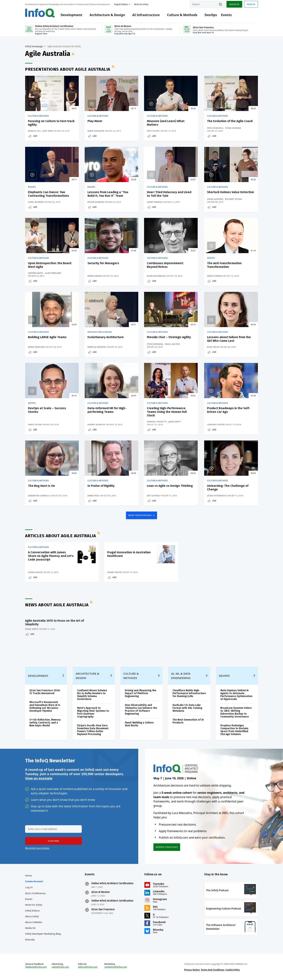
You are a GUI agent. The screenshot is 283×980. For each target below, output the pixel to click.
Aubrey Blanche (96, 424)
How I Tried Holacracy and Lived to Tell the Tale (169, 194)
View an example (39, 778)
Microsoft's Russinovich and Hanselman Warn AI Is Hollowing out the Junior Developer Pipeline (45, 707)
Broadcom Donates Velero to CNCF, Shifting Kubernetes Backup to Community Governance (236, 712)
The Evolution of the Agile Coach (230, 121)
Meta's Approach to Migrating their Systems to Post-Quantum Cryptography (93, 712)
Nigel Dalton (172, 344)
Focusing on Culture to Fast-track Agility (51, 123)
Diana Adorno (215, 199)
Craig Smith (32, 629)
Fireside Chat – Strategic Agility (169, 337)
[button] (53, 841)
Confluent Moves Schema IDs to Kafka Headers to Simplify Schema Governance (92, 695)
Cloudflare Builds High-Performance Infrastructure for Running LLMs (189, 693)
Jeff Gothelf (154, 496)
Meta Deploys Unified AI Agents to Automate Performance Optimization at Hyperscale (236, 695)
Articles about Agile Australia (60, 536)
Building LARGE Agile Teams (47, 337)
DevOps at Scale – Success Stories (47, 410)
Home (28, 875)
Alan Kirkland (53, 273)
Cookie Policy (233, 970)
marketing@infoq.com (116, 967)
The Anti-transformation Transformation (224, 265)
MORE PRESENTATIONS (140, 515)
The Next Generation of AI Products (188, 721)
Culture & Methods (182, 15)
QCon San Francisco (103, 909)
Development (71, 15)
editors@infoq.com (88, 967)
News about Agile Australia (57, 605)
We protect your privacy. (37, 848)
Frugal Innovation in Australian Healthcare (129, 554)
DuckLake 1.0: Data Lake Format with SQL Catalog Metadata (187, 708)
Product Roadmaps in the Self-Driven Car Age (229, 410)
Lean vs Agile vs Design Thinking (170, 486)
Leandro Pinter (216, 424)
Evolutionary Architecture (106, 337)
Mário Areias (95, 276)
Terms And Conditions (213, 970)
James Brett (175, 422)
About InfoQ (32, 916)
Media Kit (30, 928)
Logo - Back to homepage (40, 13)
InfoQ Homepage (34, 46)
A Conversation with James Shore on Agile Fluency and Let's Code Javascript (51, 556)
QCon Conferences (35, 893)
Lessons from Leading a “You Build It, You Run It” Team (108, 194)
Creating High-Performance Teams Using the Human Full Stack (167, 412)
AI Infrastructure (146, 15)
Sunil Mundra (36, 202)
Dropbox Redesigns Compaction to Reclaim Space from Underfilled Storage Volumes (234, 730)
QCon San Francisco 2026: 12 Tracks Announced (45, 692)
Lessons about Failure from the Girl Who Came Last (229, 339)
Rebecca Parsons (97, 347)
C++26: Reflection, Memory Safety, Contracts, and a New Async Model (45, 723)
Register (234, 4)
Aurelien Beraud (156, 276)
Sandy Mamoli (155, 202)
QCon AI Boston (101, 892)
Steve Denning (155, 344)
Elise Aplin (213, 347)
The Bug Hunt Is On (42, 486)
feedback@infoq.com (36, 967)
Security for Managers (103, 263)
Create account (34, 881)
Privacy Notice (192, 970)
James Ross (93, 496)
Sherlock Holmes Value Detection (231, 192)
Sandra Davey (36, 273)
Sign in (251, 4)
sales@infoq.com (60, 967)
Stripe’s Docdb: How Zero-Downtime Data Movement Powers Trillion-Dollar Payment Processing (93, 730)
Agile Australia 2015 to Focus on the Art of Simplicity (55, 622)
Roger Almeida (96, 202)
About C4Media (34, 922)
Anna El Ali (34, 131)
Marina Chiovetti (157, 422)
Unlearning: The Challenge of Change (228, 488)
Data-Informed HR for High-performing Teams (107, 410)
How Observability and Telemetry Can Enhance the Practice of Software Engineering (141, 709)
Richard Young (234, 199)
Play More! (95, 121)
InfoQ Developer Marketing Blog (43, 934)
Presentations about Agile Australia (68, 69)
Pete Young (153, 131)
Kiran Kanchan (36, 347)
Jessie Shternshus (217, 496)
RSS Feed (73, 54)
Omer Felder (35, 424)
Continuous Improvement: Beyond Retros (165, 265)
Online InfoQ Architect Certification (112, 883)
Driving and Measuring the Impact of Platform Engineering (141, 693)
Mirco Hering (215, 276)
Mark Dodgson (96, 131)
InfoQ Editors (32, 911)
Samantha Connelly (39, 496)
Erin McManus (215, 128)
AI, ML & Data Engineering (181, 676)
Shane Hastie (35, 572)
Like (35, 136)
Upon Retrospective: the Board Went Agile (50, 265)
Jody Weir (48, 131)
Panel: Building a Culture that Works (139, 724)
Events (226, 15)
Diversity (30, 939)
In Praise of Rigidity (101, 486)
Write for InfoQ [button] (141, 4)
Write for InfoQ (34, 905)
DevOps (211, 15)
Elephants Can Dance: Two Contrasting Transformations (49, 194)
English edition (121, 4)
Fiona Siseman (233, 128)
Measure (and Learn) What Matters (166, 123)
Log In (29, 887)
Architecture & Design (107, 15)
